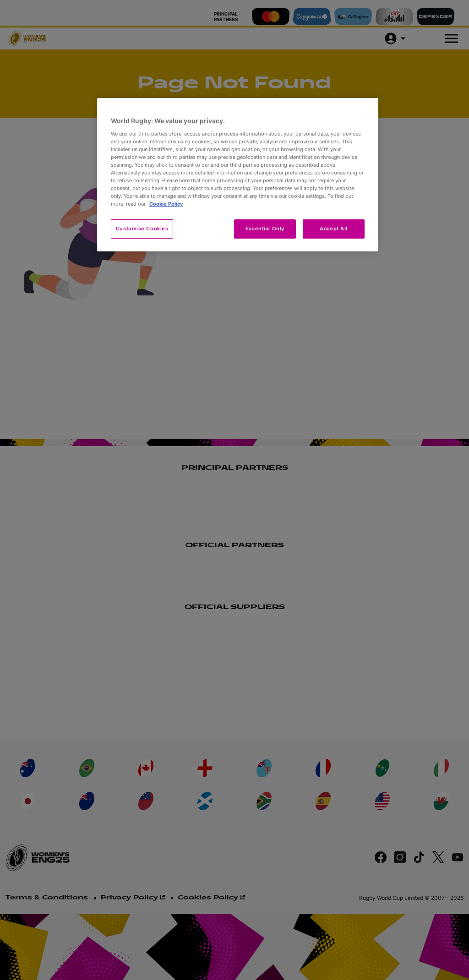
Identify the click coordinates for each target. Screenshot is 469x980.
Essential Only (265, 229)
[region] (238, 175)
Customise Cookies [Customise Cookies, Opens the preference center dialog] (142, 229)
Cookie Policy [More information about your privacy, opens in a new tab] (166, 204)
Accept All (334, 229)
